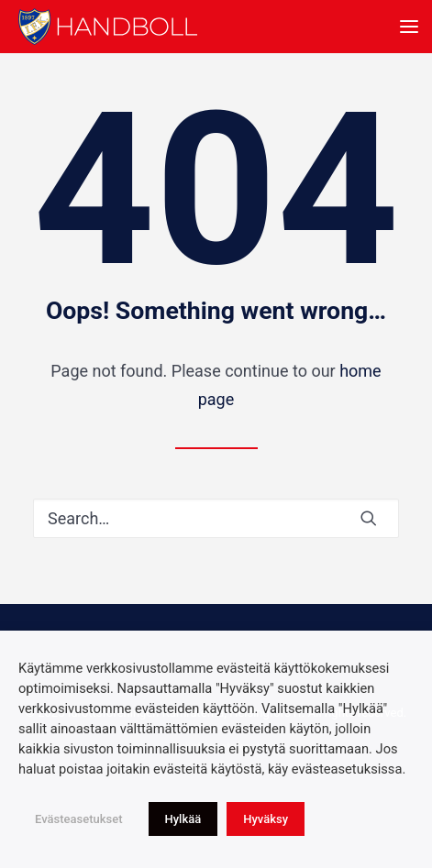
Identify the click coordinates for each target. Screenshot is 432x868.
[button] (409, 27)
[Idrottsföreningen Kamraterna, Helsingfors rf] (108, 27)
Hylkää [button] (183, 819)
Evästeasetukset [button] (79, 819)
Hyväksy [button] (266, 819)
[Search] (216, 518)
